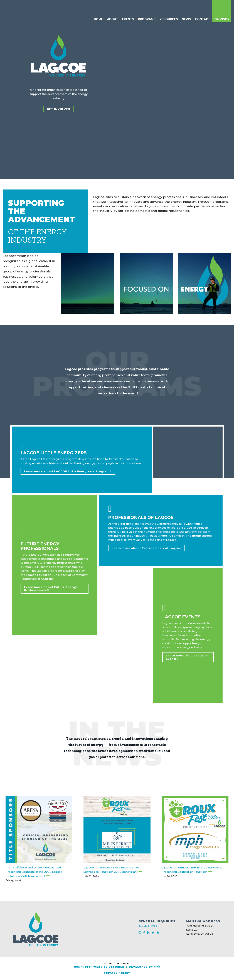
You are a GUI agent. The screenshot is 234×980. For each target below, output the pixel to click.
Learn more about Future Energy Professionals (51, 589)
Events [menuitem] (128, 19)
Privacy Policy (117, 973)
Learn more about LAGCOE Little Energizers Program (68, 471)
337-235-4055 (148, 926)
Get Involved (59, 109)
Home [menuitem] (98, 19)
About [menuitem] (113, 19)
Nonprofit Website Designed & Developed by (117, 967)
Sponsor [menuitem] (222, 19)
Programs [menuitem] (147, 19)
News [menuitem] (186, 19)
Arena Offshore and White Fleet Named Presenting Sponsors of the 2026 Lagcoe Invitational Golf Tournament (34, 872)
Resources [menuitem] (169, 19)
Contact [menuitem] (203, 19)
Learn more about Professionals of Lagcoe (146, 548)
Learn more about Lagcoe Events (187, 657)
